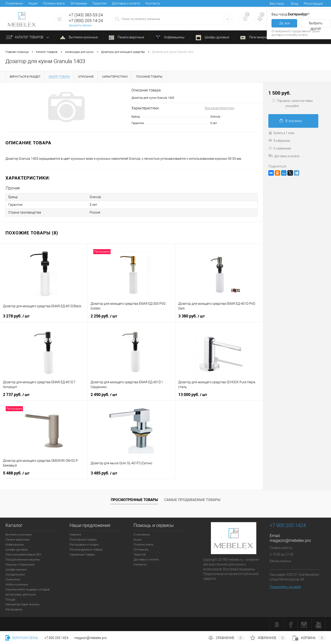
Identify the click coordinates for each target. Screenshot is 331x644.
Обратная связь (22, 638)
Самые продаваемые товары (192, 500)
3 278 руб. (16, 316)
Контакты (153, 3)
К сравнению (280, 148)
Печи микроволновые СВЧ (264, 37)
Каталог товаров (28, 37)
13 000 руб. (193, 395)
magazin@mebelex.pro (290, 540)
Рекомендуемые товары (86, 549)
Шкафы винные (16, 569)
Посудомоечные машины (23, 559)
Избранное (268, 638)
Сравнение (226, 638)
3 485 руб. (104, 473)
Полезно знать (54, 3)
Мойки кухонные (17, 584)
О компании (14, 3)
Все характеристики (220, 108)
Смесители (13, 579)
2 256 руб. (104, 316)
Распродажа (14, 609)
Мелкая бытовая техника (22, 604)
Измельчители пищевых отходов (27, 589)
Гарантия (99, 3)
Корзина (309, 638)
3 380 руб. (191, 316)
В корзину (291, 121)
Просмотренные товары (134, 500)
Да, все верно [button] (284, 24)
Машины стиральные (20, 564)
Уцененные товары (82, 554)
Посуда (10, 599)
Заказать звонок (80, 25)
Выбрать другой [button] (316, 24)
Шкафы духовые (212, 38)
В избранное (279, 140)
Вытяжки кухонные (79, 37)
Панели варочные (126, 38)
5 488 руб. (16, 473)
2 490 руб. (104, 395)
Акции (33, 3)
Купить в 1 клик (281, 133)
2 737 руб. (16, 395)
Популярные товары (83, 540)
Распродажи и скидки (84, 544)
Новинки (75, 535)
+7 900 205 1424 (56, 638)
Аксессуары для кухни (21, 594)
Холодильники (15, 574)
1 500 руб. (280, 93)
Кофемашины (170, 38)
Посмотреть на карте (285, 587)
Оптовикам (79, 3)
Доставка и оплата (126, 3)
